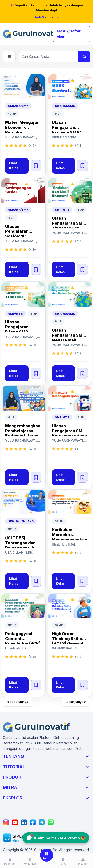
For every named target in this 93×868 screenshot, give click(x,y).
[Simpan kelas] (36, 166)
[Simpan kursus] (36, 166)
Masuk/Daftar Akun (69, 34)
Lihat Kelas (14, 166)
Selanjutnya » (76, 702)
